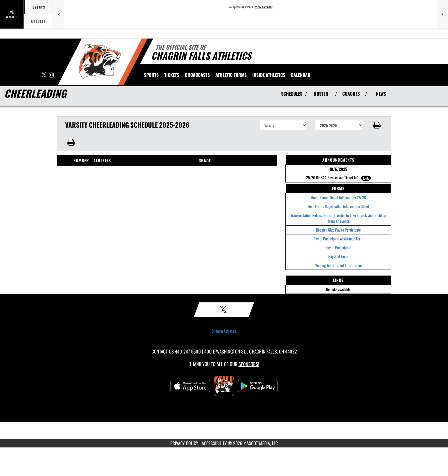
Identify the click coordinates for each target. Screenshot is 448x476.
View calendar (264, 7)
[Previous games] (59, 14)
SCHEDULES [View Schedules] (292, 94)
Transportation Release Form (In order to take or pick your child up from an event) (338, 218)
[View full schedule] (12, 14)
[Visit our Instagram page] (51, 75)
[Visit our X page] (44, 75)
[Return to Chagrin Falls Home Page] (100, 61)
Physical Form (338, 256)
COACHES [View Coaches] (351, 94)
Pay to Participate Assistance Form (338, 239)
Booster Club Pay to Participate (338, 230)
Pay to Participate (338, 247)
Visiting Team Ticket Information (338, 265)
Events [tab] (39, 7)
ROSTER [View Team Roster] (321, 94)
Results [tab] (38, 21)
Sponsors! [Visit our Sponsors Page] (249, 364)
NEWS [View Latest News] (381, 94)
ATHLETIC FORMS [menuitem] (231, 75)
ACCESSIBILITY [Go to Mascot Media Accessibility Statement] (214, 443)
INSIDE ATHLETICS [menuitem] (269, 75)
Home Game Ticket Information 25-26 (338, 197)
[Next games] (442, 14)
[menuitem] (172, 75)
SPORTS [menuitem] (151, 75)
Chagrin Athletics (224, 331)
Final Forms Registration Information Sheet (338, 206)
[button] (377, 125)
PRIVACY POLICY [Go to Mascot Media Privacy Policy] (184, 443)
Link (366, 178)
